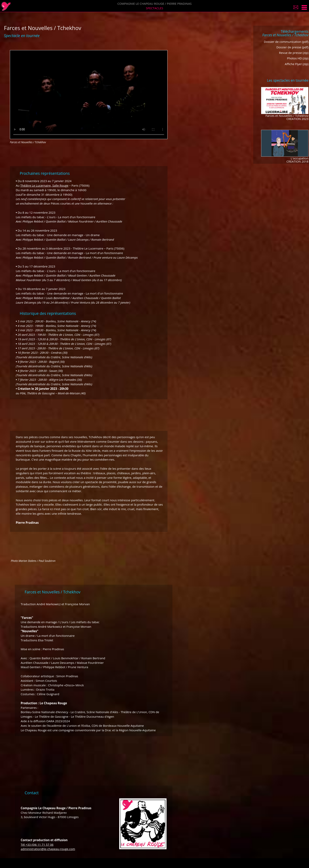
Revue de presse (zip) (294, 53)
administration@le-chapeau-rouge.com (48, 849)
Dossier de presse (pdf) (292, 47)
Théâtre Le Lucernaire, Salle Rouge (44, 185)
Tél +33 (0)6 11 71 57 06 (37, 845)
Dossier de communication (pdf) (286, 42)
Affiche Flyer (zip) (297, 64)
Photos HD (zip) (298, 58)
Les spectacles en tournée (288, 80)
